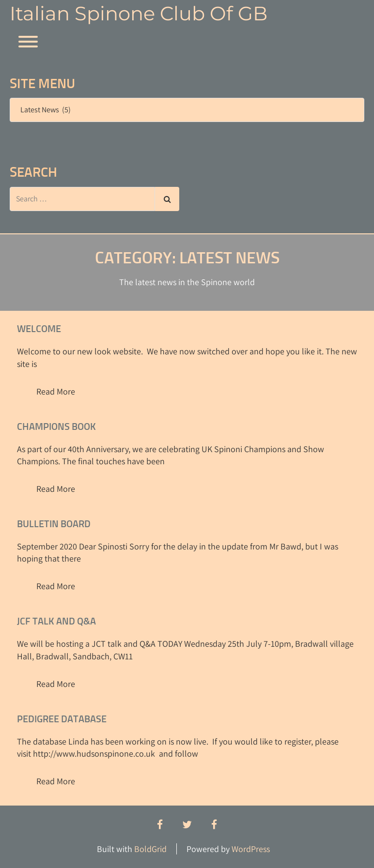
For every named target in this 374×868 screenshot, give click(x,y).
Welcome (39, 329)
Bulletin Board (54, 524)
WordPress (251, 849)
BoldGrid (150, 849)
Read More (56, 391)
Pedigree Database (62, 719)
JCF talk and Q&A (56, 622)
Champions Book (56, 427)
